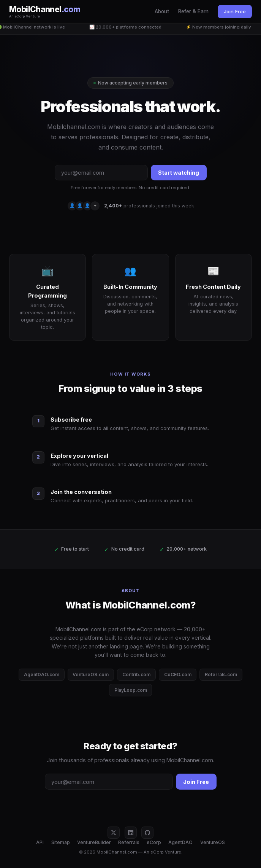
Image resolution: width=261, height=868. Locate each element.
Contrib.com (136, 674)
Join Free (235, 11)
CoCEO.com (178, 674)
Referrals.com (221, 674)
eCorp (154, 842)
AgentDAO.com (42, 674)
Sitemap (61, 842)
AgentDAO (180, 842)
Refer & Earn (193, 11)
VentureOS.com (91, 674)
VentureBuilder (94, 842)
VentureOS (213, 842)
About (162, 11)
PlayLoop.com (131, 690)
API (40, 842)
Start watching (179, 173)
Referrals (129, 842)
